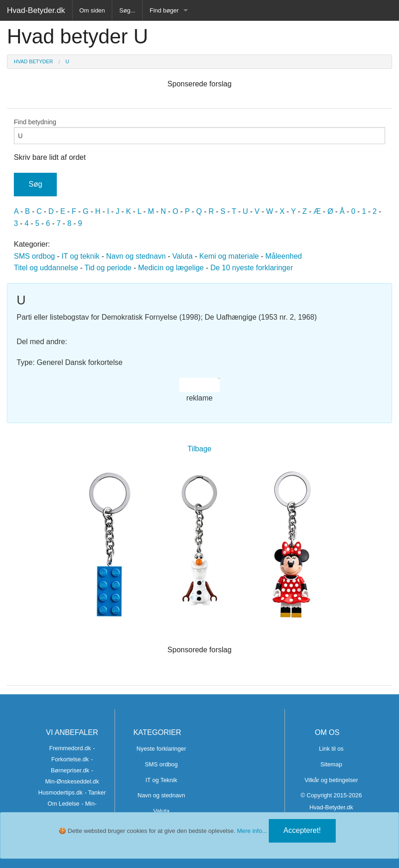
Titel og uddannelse (46, 268)
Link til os (331, 749)
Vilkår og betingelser (331, 780)
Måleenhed (284, 256)
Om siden (92, 10)
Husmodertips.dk (60, 792)
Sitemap (331, 764)
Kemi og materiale (229, 256)
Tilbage (199, 449)
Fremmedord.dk (70, 748)
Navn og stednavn (136, 256)
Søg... (127, 10)
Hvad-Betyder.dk (36, 10)
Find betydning (199, 131)
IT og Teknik (161, 780)
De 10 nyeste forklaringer (251, 268)
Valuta (182, 256)
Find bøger (164, 10)
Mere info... (252, 831)
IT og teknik (80, 256)
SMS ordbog (34, 256)
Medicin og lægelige (171, 268)
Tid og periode (108, 268)
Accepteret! (302, 830)
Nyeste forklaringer (161, 749)
